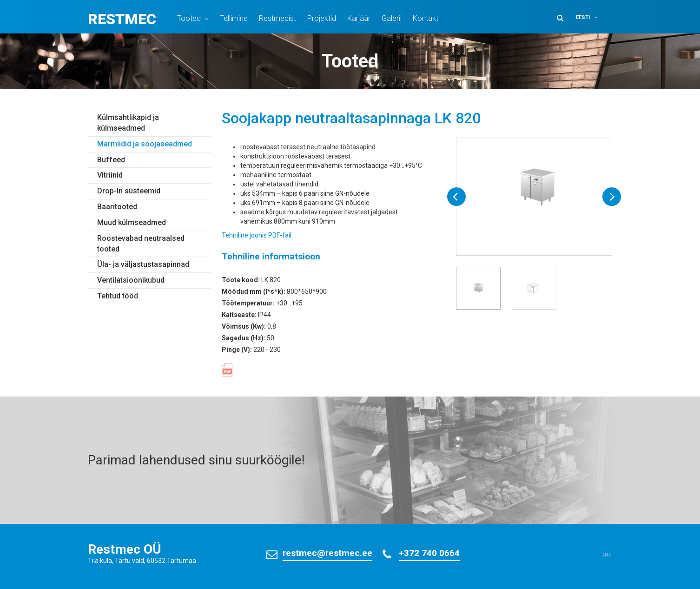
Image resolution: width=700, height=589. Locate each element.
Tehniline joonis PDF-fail (257, 235)
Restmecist (277, 18)
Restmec (122, 19)
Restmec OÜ (125, 549)
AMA (607, 555)
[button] (593, 17)
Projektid (322, 18)
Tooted (189, 18)
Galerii (392, 18)
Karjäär (359, 18)
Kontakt (426, 18)
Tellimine (234, 18)
